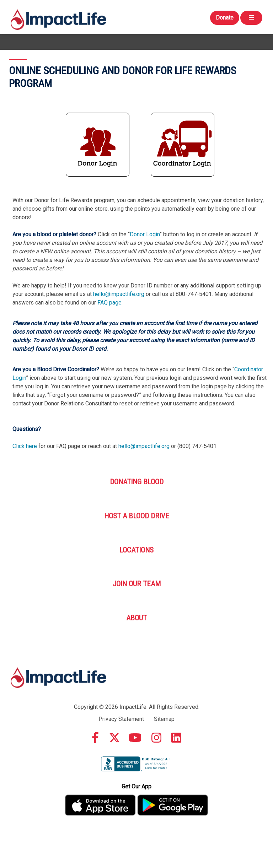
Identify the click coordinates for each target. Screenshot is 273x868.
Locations (136, 550)
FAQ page (109, 303)
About (136, 618)
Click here (25, 446)
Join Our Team (137, 584)
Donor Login (145, 234)
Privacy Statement (121, 719)
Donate (225, 18)
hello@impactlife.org (119, 294)
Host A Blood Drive (137, 516)
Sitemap (164, 719)
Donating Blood (137, 482)
